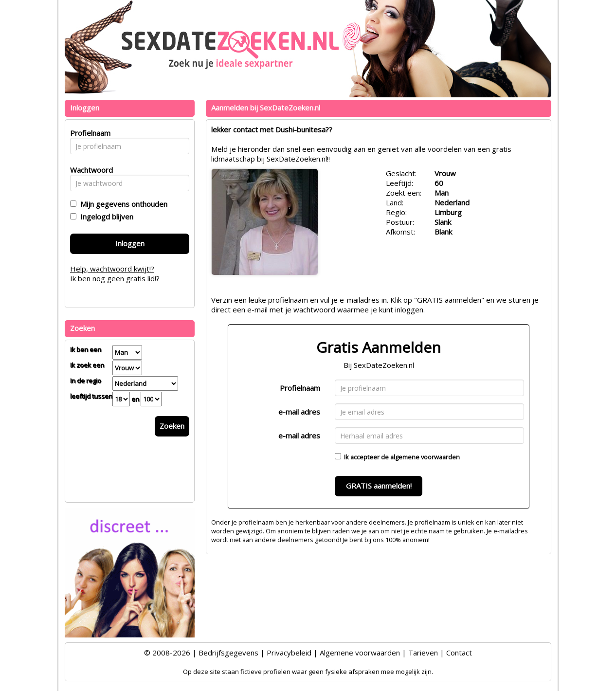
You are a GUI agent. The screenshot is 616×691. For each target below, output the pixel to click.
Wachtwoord (89, 170)
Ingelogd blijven (105, 217)
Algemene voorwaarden (360, 653)
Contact (459, 653)
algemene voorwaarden (425, 457)
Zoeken (172, 426)
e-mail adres (299, 412)
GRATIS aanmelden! (379, 486)
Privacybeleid (289, 653)
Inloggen (130, 243)
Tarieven (423, 653)
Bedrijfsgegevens (228, 653)
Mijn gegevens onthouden (122, 204)
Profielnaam (300, 388)
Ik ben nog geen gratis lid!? (115, 278)
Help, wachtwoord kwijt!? (112, 269)
